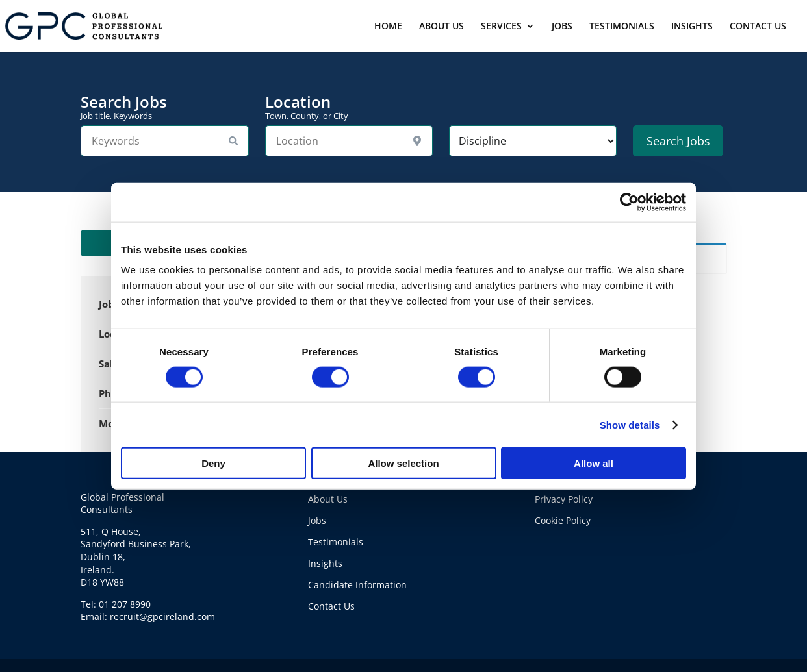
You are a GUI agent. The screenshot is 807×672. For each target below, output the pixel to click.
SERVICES (501, 27)
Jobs (317, 520)
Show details (630, 424)
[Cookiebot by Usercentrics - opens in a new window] (629, 202)
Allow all (594, 463)
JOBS (562, 27)
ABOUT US (442, 27)
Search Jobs (164, 107)
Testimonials (336, 542)
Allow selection (403, 463)
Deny (213, 463)
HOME (388, 27)
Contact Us (331, 606)
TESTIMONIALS (622, 27)
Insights (325, 563)
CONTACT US (758, 27)
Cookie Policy (563, 520)
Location (349, 107)
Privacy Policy (564, 499)
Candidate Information (357, 585)
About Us (328, 499)
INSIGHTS (692, 27)
